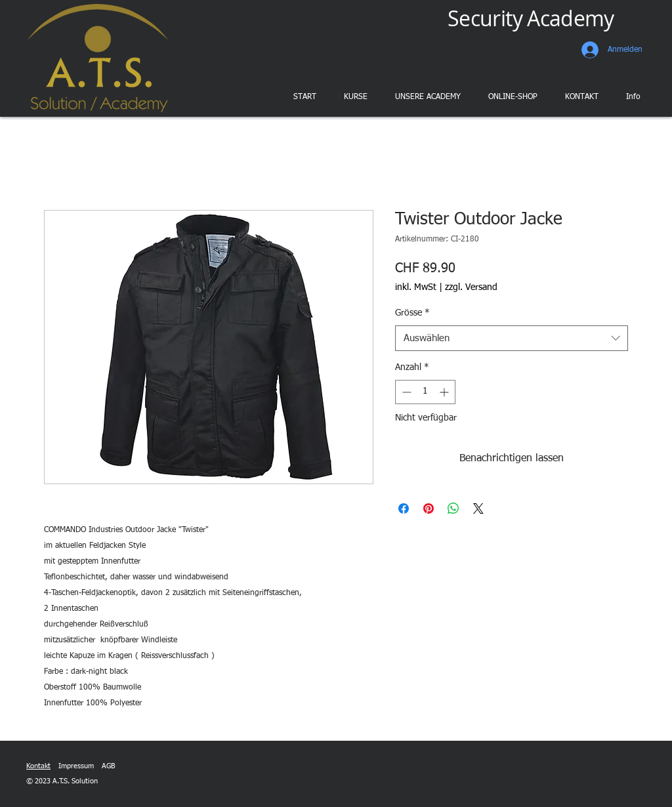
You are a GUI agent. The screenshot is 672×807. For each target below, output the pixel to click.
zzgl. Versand (471, 287)
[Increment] (445, 392)
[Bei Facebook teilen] (404, 508)
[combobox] (512, 338)
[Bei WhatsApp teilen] (453, 508)
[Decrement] (405, 392)
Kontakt (38, 766)
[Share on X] (478, 508)
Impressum (76, 766)
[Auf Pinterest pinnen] (429, 508)
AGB (108, 766)
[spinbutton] (425, 392)
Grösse (412, 313)
